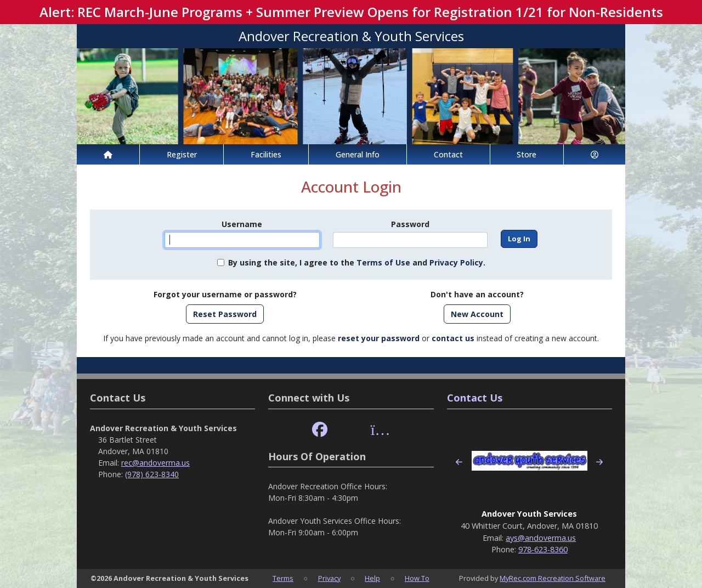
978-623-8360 (543, 549)
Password (410, 224)
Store (526, 154)
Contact (448, 154)
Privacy (329, 578)
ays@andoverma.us (541, 538)
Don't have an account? (477, 294)
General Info (358, 154)
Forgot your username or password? (225, 294)
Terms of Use (383, 262)
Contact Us (475, 398)
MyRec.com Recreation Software (553, 578)
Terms (283, 578)
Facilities (266, 154)
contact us (453, 338)
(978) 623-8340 (152, 474)
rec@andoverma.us (155, 463)
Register (182, 154)
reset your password (379, 338)
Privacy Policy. (457, 262)
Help (372, 578)
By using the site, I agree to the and (357, 262)
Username (242, 224)
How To (417, 578)
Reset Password (225, 314)
